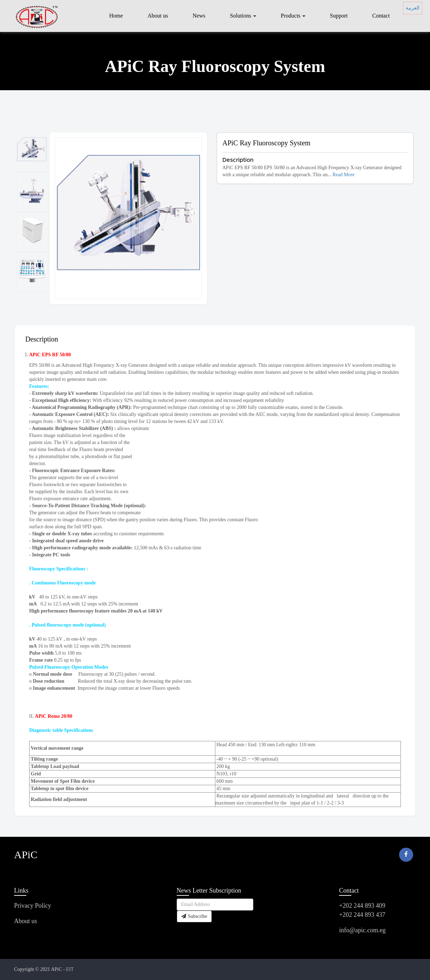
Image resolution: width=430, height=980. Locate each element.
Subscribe (194, 916)
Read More (344, 175)
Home (116, 16)
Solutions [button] (243, 16)
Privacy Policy (33, 906)
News (199, 16)
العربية (413, 8)
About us (158, 16)
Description (42, 339)
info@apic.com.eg (362, 930)
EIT (70, 969)
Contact (381, 16)
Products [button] (293, 16)
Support (339, 16)
